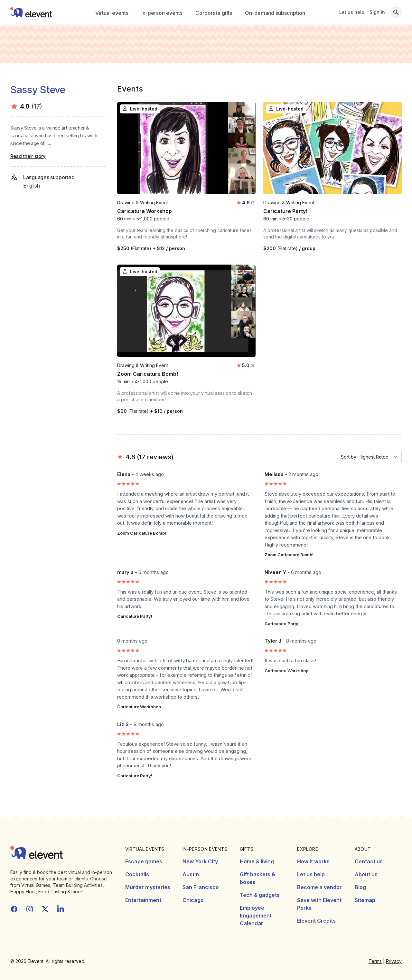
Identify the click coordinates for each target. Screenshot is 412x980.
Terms (375, 961)
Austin (191, 874)
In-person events (162, 13)
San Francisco (201, 887)
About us (366, 874)
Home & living (257, 861)
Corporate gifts (214, 13)
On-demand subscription (275, 13)
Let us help (352, 12)
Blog (360, 887)
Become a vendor (319, 887)
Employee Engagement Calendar (256, 916)
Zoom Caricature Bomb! (142, 533)
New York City (200, 861)
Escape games (144, 861)
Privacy (394, 961)
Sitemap (365, 900)
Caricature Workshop (139, 707)
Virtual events (112, 13)
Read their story (28, 156)
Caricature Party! (135, 616)
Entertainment (143, 900)
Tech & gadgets (260, 895)
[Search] (396, 12)
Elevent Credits (316, 921)
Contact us (369, 861)
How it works (313, 861)
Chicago (193, 900)
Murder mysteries (148, 887)
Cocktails (137, 874)
